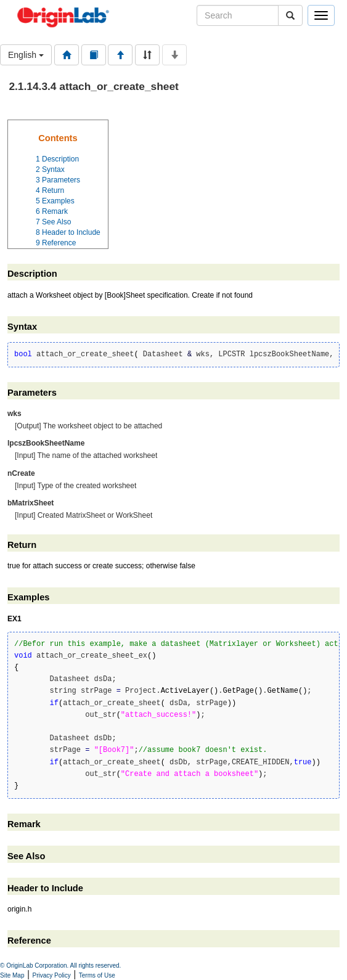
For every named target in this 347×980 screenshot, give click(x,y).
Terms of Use (97, 975)
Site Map (12, 975)
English (26, 55)
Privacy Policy (52, 975)
